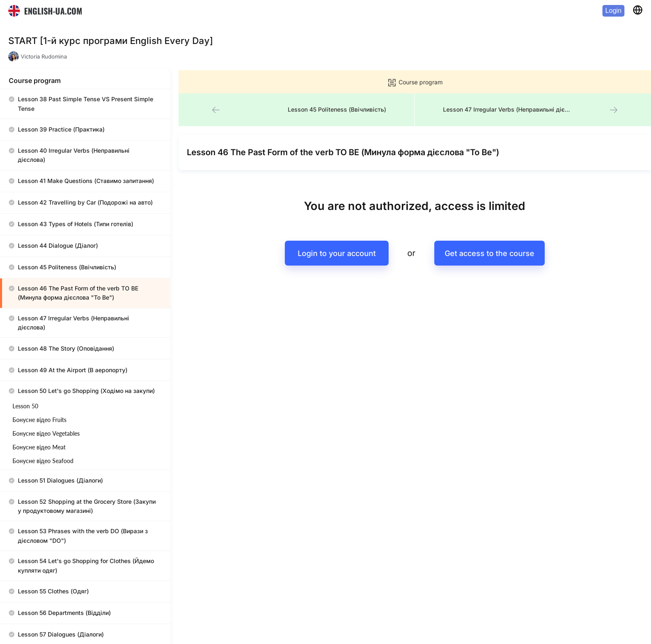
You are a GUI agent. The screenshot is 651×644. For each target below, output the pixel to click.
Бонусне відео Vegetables (46, 359)
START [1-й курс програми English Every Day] (111, 41)
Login (613, 11)
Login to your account (335, 229)
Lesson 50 (25, 331)
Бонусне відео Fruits (39, 345)
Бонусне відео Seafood (43, 386)
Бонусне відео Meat (39, 372)
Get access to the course (487, 229)
